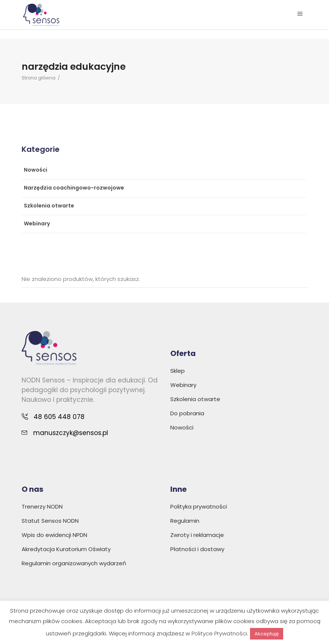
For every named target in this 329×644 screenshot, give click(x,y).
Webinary (37, 223)
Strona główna (39, 78)
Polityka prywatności (199, 507)
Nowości (36, 170)
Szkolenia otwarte (49, 206)
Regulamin (185, 521)
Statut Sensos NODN (50, 521)
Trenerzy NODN (42, 507)
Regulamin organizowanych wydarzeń (74, 563)
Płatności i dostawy (197, 549)
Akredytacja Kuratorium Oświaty (66, 549)
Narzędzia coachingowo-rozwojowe (74, 188)
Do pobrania (187, 413)
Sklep (178, 371)
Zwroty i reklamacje (197, 535)
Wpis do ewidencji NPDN (54, 535)
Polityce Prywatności (219, 633)
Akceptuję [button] (267, 634)
